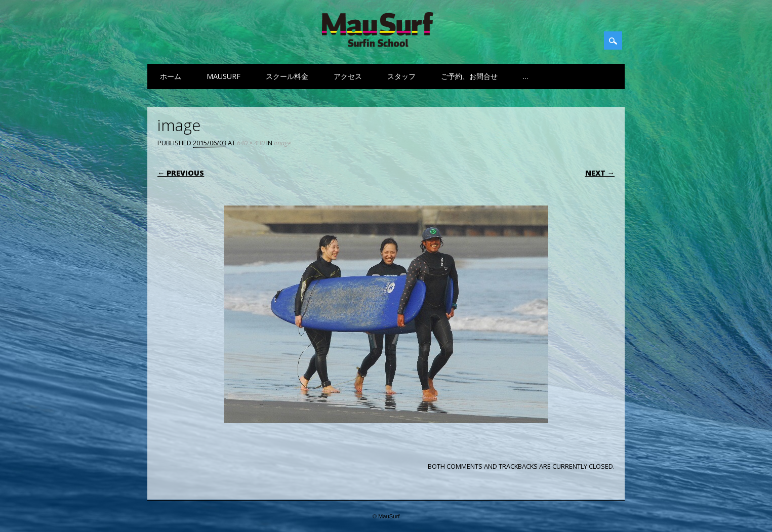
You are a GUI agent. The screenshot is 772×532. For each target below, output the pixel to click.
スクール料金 (287, 76)
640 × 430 (251, 143)
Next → (600, 173)
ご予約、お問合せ (469, 76)
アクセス (348, 76)
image (282, 143)
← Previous (181, 173)
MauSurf (224, 76)
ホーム (171, 76)
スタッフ (401, 76)
